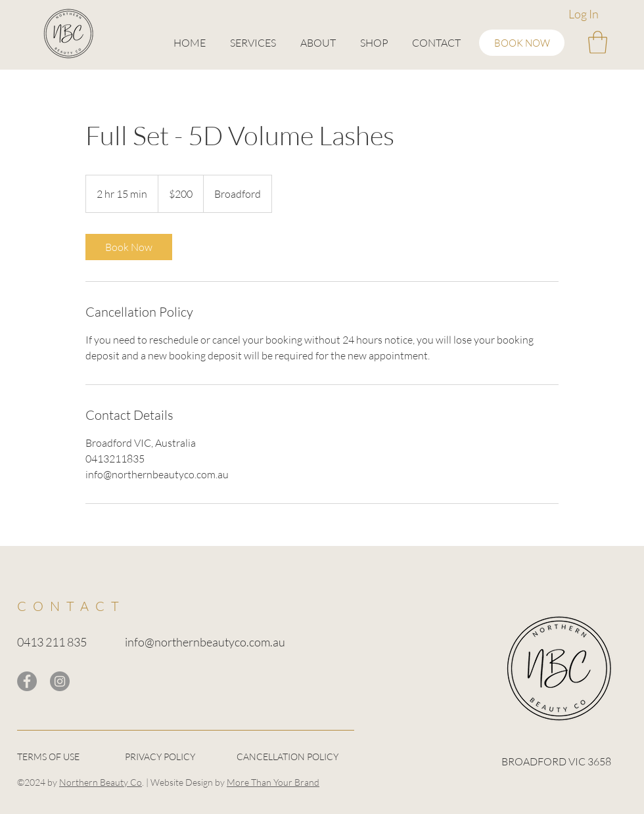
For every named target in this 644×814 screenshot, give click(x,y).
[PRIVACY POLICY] (172, 757)
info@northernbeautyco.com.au (205, 642)
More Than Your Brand (273, 782)
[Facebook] (27, 681)
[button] (253, 43)
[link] (129, 247)
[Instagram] (60, 681)
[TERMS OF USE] (64, 757)
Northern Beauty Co (101, 782)
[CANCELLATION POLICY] (295, 757)
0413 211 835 (52, 642)
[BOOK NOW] (522, 43)
